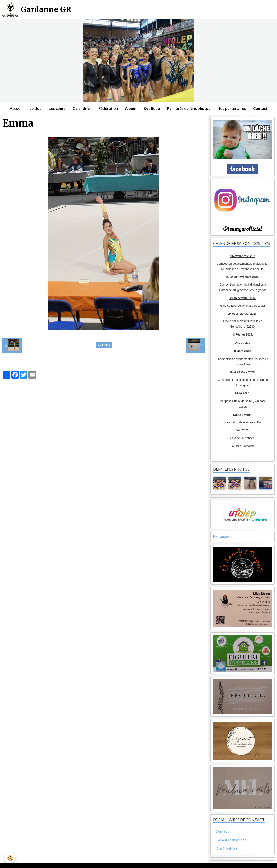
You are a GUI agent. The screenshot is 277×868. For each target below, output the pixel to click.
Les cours (57, 108)
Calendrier (82, 108)
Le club (36, 108)
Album (131, 108)
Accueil (16, 108)
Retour (104, 345)
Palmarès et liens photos (189, 108)
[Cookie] (10, 858)
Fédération (108, 108)
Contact (260, 108)
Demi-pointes (227, 848)
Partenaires (223, 537)
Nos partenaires (232, 108)
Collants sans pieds (231, 840)
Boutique (152, 108)
